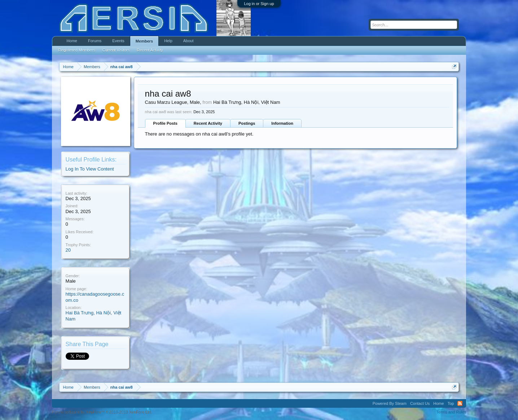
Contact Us (420, 403)
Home (72, 41)
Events (118, 41)
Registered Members (77, 50)
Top (451, 403)
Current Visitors (116, 50)
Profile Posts (165, 123)
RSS (460, 403)
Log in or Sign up (259, 4)
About (188, 41)
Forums (95, 41)
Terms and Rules (451, 412)
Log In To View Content (90, 169)
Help (168, 41)
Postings (247, 123)
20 (68, 250)
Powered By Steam (390, 403)
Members (144, 41)
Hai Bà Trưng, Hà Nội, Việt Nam (247, 102)
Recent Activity (208, 123)
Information (282, 123)
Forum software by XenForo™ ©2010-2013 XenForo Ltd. (102, 412)
